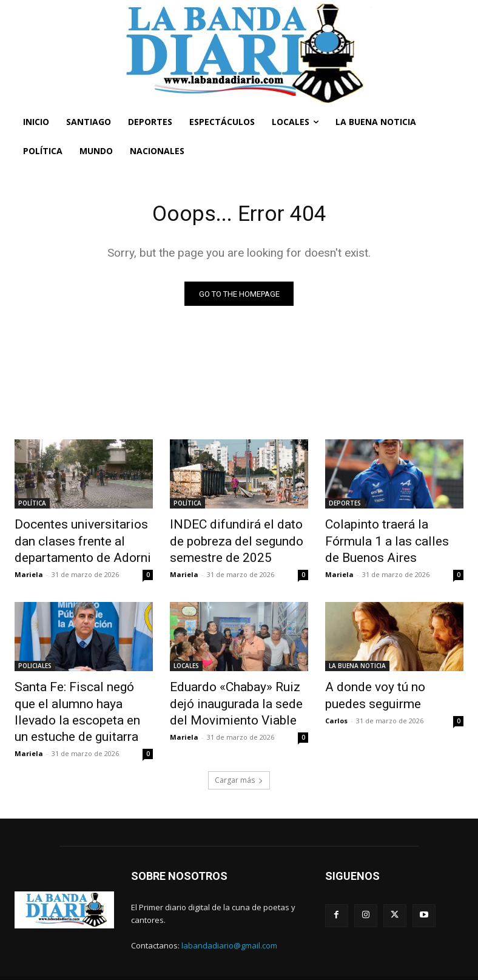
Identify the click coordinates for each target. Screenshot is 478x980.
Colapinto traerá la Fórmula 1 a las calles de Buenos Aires (391, 532)
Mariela (29, 568)
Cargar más (239, 761)
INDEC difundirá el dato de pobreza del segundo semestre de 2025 (230, 539)
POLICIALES (35, 659)
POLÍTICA (32, 505)
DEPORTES (345, 505)
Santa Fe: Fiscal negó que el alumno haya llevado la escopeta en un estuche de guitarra (78, 699)
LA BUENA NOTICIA (357, 659)
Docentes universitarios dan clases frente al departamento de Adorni (83, 539)
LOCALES (186, 659)
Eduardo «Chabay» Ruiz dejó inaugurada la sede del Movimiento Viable (234, 692)
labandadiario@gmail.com (229, 926)
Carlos (336, 707)
